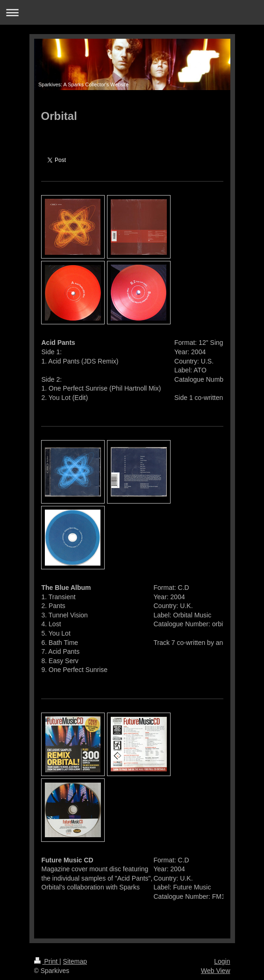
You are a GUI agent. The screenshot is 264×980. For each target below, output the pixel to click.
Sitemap (75, 961)
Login (222, 961)
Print (47, 961)
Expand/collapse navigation (132, 12)
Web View (216, 971)
